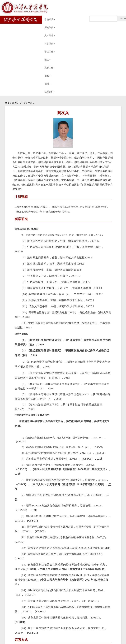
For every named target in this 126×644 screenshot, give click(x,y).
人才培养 (50, 36)
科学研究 (50, 44)
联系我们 (50, 92)
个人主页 (29, 103)
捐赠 (47, 84)
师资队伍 (50, 28)
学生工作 (50, 52)
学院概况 (50, 20)
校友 (47, 76)
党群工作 (50, 68)
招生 (47, 60)
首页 (7, 103)
